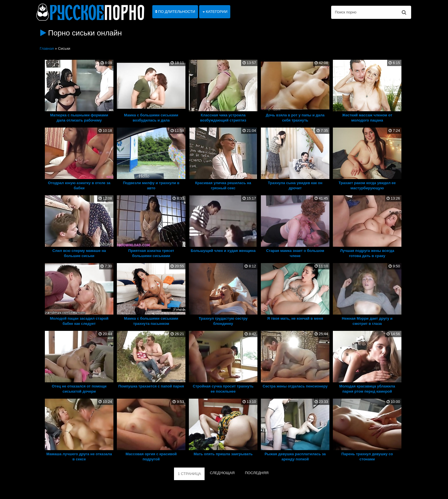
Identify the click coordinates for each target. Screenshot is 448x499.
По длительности (175, 12)
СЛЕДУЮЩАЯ (222, 473)
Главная (47, 48)
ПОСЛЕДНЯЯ (257, 473)
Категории (215, 12)
